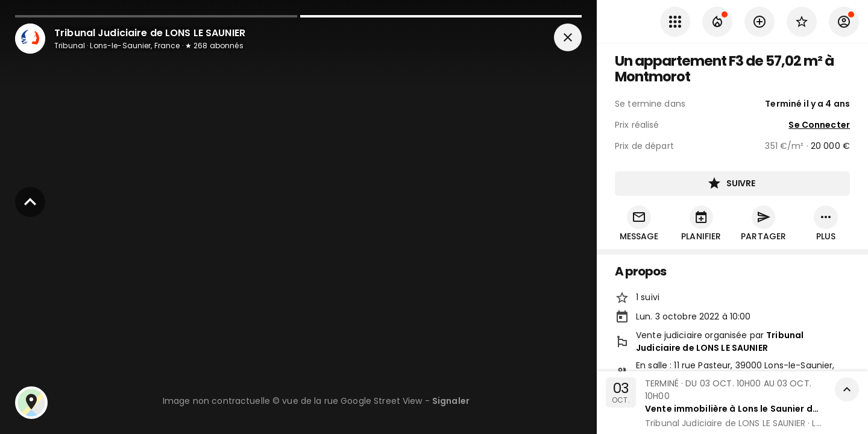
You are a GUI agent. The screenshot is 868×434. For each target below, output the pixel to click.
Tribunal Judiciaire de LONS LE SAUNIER (720, 342)
